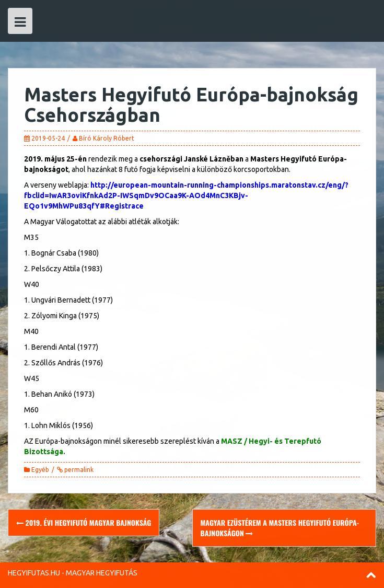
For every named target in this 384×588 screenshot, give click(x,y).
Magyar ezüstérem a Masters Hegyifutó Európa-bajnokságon (280, 528)
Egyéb (40, 470)
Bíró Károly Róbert (107, 138)
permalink (78, 470)
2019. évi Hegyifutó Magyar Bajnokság (84, 522)
